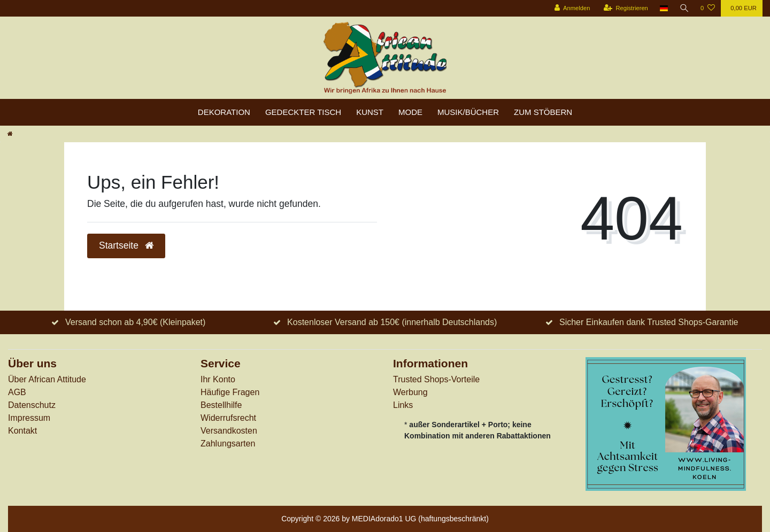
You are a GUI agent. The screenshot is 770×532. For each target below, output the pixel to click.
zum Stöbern (543, 112)
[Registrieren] (625, 8)
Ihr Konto (218, 379)
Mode (410, 112)
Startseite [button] (126, 245)
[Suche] (684, 8)
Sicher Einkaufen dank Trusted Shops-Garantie (649, 322)
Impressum (29, 418)
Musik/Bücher (468, 112)
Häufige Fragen (230, 392)
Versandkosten (229, 431)
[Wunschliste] (708, 8)
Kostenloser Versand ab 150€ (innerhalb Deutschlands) (392, 322)
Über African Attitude (47, 379)
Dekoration (224, 112)
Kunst (370, 112)
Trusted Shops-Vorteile (436, 379)
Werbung (410, 392)
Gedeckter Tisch (303, 112)
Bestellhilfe (221, 405)
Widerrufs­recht (228, 418)
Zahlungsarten (228, 444)
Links (403, 405)
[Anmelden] (571, 8)
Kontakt (22, 431)
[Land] (663, 8)
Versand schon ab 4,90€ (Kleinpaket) (135, 322)
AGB (17, 392)
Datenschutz (32, 405)
